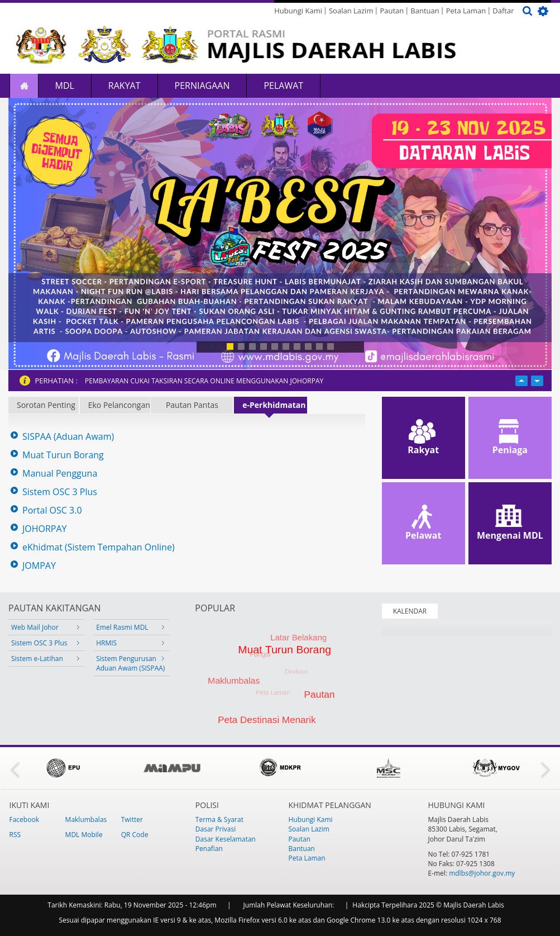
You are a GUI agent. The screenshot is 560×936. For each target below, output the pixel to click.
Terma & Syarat (219, 819)
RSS (15, 835)
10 (331, 346)
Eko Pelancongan (119, 405)
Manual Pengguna (60, 474)
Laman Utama (24, 86)
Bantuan (425, 11)
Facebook (24, 819)
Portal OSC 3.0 (52, 510)
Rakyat (125, 85)
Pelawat (283, 85)
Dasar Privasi (216, 829)
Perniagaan (202, 85)
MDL (65, 85)
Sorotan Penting (46, 405)
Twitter (132, 819)
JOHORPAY (45, 529)
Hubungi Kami (298, 11)
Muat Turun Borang (63, 455)
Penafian (209, 849)
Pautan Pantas (192, 405)
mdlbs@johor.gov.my (482, 873)
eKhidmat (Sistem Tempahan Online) (99, 547)
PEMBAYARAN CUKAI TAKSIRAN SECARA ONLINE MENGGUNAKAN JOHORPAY (204, 381)
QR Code (135, 835)
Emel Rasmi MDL (122, 627)
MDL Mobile (84, 835)
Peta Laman (466, 11)
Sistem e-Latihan (37, 659)
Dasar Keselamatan (226, 839)
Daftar (503, 11)
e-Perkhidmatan (274, 405)
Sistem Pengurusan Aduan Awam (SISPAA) (130, 663)
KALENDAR (410, 611)
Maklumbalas (86, 819)
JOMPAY (39, 566)
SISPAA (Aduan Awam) (68, 437)
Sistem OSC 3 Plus (60, 492)
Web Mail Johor (35, 627)
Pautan (392, 11)
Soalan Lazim (351, 11)
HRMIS (106, 643)
